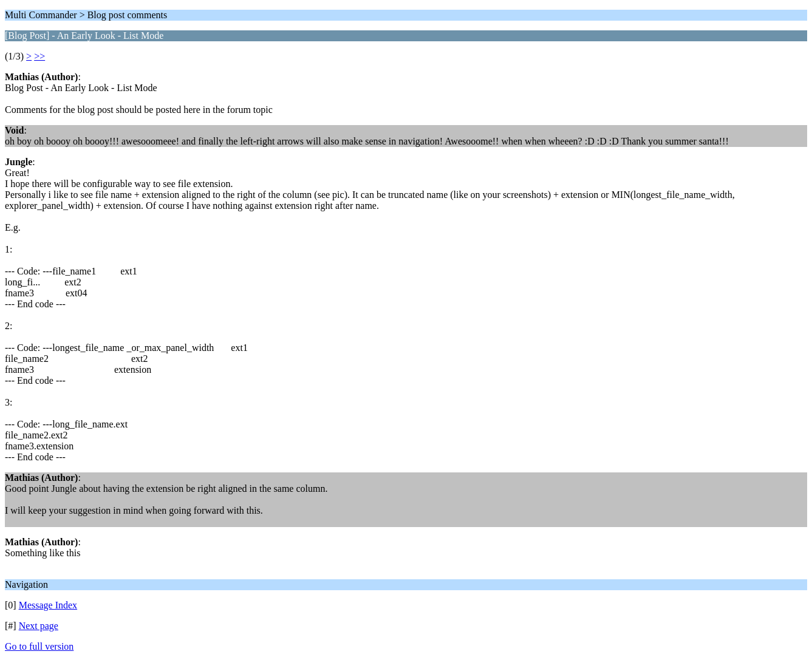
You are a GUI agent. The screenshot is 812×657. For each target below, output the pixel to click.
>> (39, 56)
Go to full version (39, 646)
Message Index (48, 605)
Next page (39, 626)
